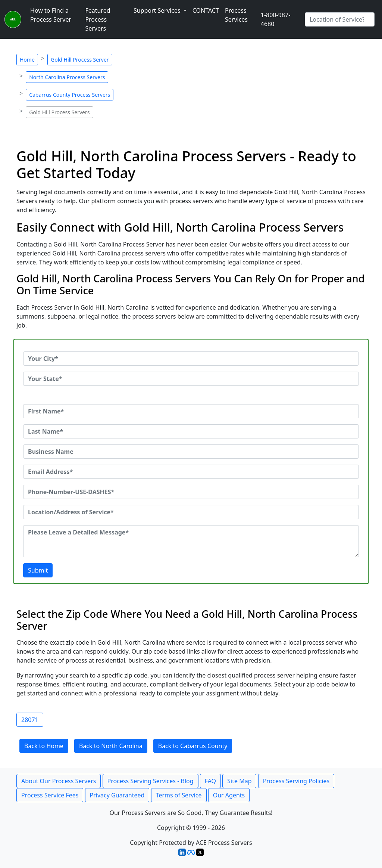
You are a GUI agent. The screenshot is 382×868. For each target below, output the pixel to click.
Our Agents (229, 795)
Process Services (236, 15)
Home (27, 60)
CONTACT (206, 10)
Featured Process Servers (98, 19)
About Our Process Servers (59, 781)
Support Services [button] (158, 10)
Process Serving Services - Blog (151, 781)
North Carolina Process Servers (67, 77)
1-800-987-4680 (276, 19)
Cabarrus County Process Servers (70, 95)
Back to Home (44, 746)
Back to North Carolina (111, 746)
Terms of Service (179, 795)
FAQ (210, 781)
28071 (30, 720)
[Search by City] (340, 19)
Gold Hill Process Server (80, 60)
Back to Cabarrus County (193, 746)
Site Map (239, 781)
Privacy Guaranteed (117, 795)
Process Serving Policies (296, 781)
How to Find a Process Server (51, 15)
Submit (38, 570)
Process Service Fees (50, 795)
